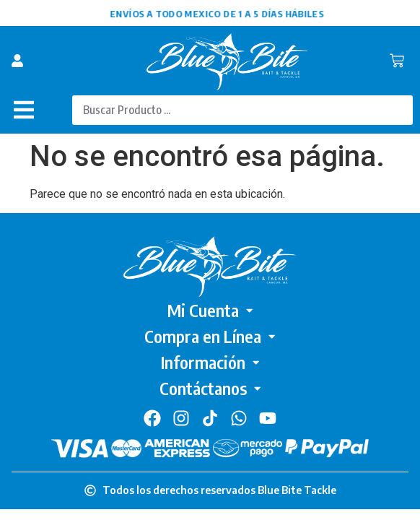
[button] (23, 110)
